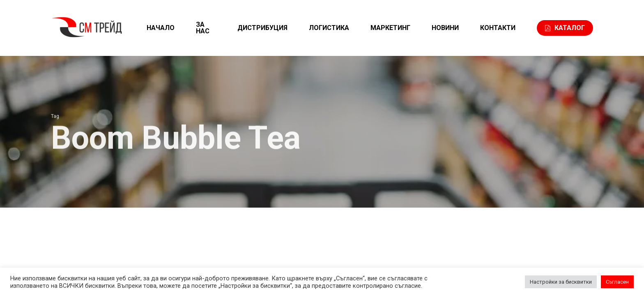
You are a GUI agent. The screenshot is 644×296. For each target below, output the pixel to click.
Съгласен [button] (617, 282)
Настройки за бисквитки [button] (561, 282)
